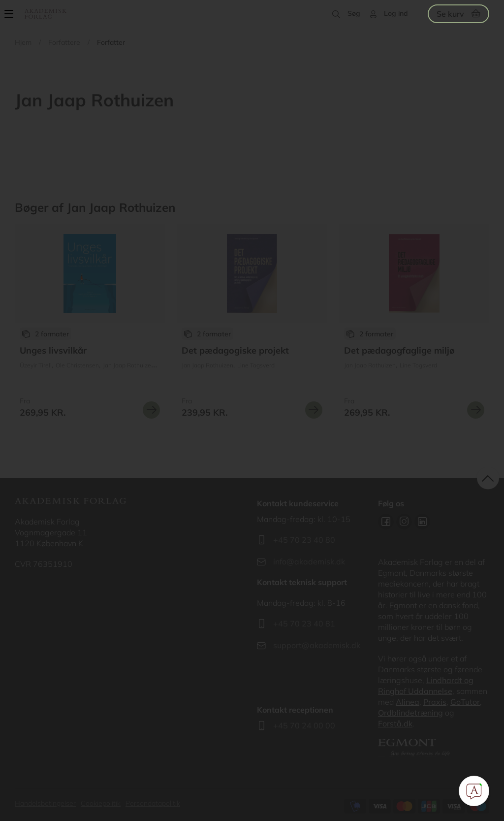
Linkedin (422, 522)
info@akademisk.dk (309, 561)
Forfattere (64, 42)
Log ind (396, 13)
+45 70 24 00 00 (304, 725)
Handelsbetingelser (45, 803)
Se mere (151, 410)
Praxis (435, 702)
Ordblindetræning (410, 713)
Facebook (386, 522)
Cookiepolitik (101, 803)
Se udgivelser (90, 325)
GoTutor (465, 702)
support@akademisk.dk (317, 645)
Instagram (404, 522)
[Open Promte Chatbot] (474, 791)
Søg (354, 13)
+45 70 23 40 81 (304, 624)
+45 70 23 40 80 (304, 540)
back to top (488, 478)
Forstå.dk (395, 723)
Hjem (23, 42)
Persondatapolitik (153, 803)
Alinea (408, 702)
